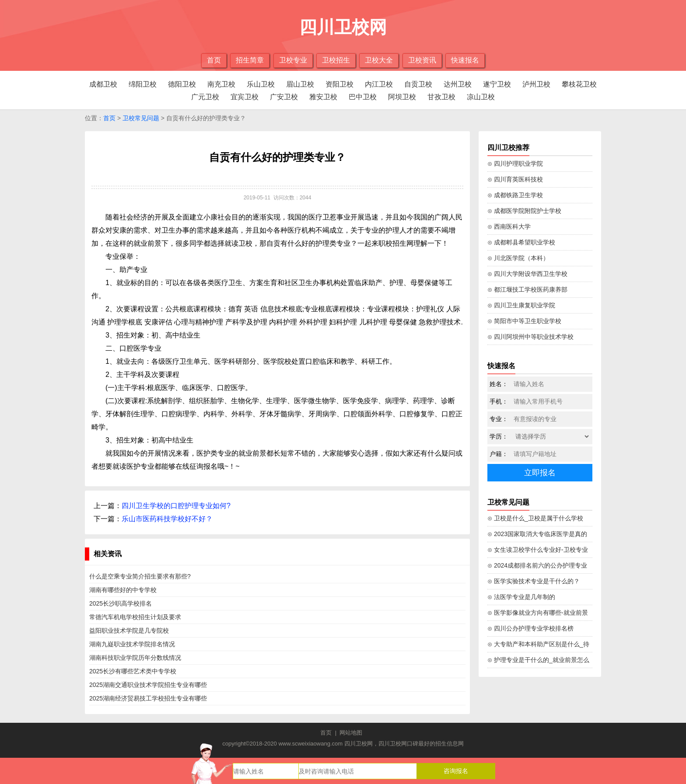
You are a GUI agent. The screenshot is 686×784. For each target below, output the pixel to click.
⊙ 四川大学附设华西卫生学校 (527, 274)
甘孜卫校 (441, 97)
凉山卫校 (481, 97)
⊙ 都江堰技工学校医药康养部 (527, 289)
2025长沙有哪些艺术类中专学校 (133, 671)
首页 (214, 60)
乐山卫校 (261, 84)
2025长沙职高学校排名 (121, 603)
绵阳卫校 (143, 84)
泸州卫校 (536, 84)
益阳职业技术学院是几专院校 (129, 631)
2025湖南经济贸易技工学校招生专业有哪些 (148, 698)
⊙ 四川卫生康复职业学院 (521, 305)
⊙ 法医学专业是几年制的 (521, 597)
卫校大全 (379, 60)
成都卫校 (103, 84)
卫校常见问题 (141, 118)
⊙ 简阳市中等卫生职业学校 (524, 321)
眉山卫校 (300, 84)
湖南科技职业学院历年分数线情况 (135, 658)
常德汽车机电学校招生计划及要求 (135, 617)
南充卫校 (221, 84)
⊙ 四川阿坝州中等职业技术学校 (530, 337)
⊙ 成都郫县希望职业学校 (521, 242)
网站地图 (351, 733)
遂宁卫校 (497, 84)
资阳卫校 (339, 84)
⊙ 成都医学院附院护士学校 (524, 211)
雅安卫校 (323, 97)
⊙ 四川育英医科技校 (515, 179)
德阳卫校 (182, 84)
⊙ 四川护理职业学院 (515, 164)
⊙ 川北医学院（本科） (518, 258)
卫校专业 (293, 60)
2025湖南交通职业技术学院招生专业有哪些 (148, 685)
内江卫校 (379, 84)
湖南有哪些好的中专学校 (123, 590)
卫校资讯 (422, 60)
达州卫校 (458, 84)
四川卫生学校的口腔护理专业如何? (176, 506)
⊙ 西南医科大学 (509, 226)
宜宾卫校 (245, 97)
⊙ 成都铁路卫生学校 (515, 195)
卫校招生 (336, 60)
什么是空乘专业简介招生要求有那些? (140, 576)
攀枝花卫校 (579, 84)
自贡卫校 (418, 84)
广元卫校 (205, 97)
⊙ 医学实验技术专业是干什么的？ (534, 581)
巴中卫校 (363, 97)
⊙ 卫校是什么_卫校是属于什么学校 (535, 518)
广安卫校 (284, 97)
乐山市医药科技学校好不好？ (167, 519)
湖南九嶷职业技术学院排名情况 (132, 644)
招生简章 (250, 60)
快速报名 (465, 60)
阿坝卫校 (402, 97)
